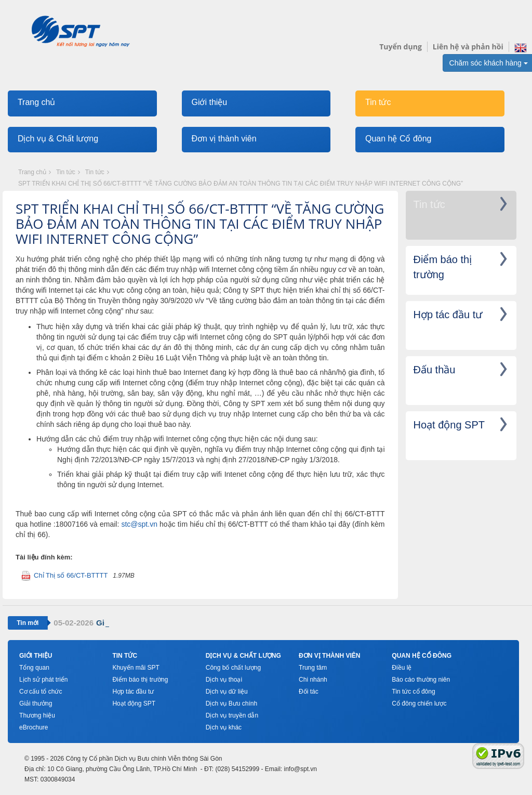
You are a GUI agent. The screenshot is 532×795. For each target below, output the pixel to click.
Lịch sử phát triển (43, 680)
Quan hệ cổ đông (422, 656)
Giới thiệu (209, 102)
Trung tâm (313, 668)
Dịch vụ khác (224, 727)
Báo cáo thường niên (421, 680)
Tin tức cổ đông (413, 692)
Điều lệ (402, 668)
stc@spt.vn (139, 524)
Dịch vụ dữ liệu (227, 692)
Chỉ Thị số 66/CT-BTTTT (71, 575)
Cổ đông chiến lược (419, 703)
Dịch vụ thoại (224, 680)
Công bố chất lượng (233, 668)
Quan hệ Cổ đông (398, 139)
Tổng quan (34, 668)
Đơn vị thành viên (224, 139)
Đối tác (309, 692)
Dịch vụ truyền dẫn (232, 715)
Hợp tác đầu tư (133, 692)
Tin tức (378, 102)
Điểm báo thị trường (140, 680)
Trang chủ (37, 102)
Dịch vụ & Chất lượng (58, 139)
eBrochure (34, 727)
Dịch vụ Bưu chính (231, 703)
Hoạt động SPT (134, 703)
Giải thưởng (36, 703)
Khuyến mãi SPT (136, 668)
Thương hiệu (37, 715)
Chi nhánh (313, 680)
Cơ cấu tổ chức (41, 692)
